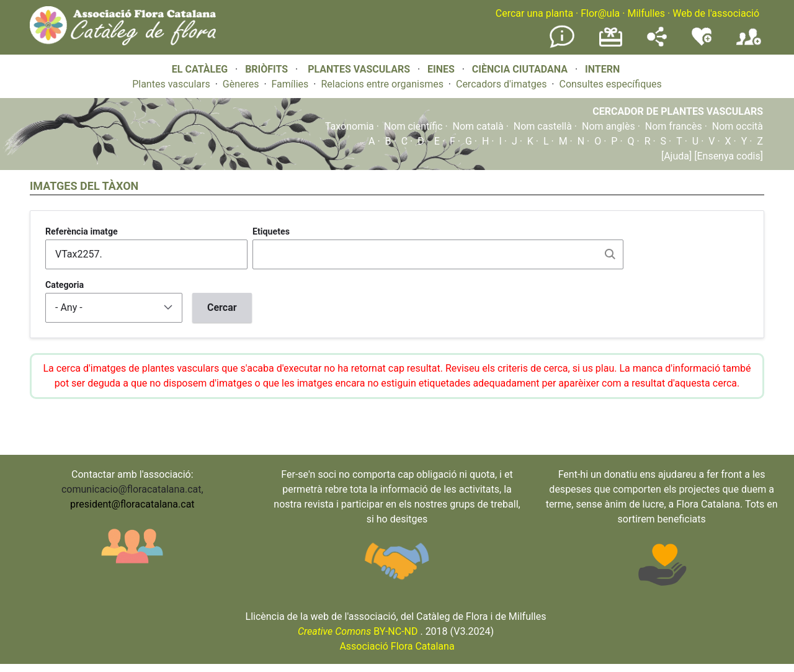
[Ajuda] (676, 156)
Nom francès (674, 126)
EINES (441, 69)
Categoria (65, 285)
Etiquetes (271, 231)
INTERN (602, 69)
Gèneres (241, 84)
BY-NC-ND (358, 631)
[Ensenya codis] (727, 156)
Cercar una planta (534, 13)
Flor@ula (600, 13)
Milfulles (646, 13)
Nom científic (413, 126)
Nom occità (738, 126)
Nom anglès (609, 126)
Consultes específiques (610, 84)
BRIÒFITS (268, 69)
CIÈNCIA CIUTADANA (520, 69)
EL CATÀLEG (200, 69)
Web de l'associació (716, 13)
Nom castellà (543, 126)
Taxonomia (350, 126)
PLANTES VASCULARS (359, 69)
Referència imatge (82, 231)
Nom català (478, 126)
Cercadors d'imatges (501, 84)
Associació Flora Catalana (397, 646)
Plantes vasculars (171, 84)
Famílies (290, 84)
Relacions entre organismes (382, 84)
